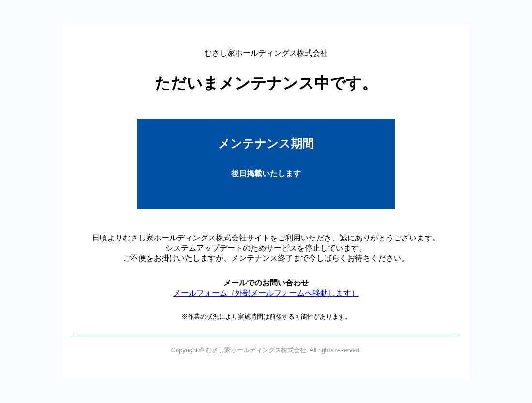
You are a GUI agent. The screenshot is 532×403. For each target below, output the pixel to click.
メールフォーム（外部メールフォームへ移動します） (266, 293)
